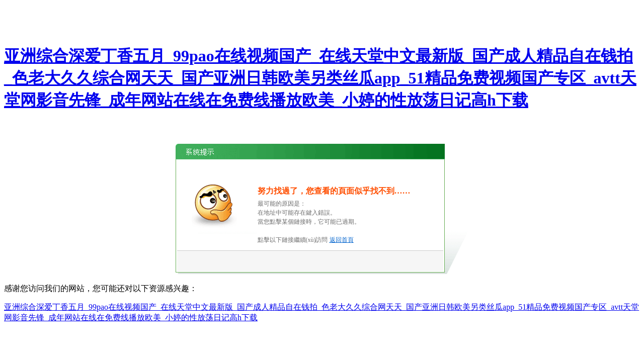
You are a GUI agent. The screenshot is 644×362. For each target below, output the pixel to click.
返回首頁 (342, 240)
